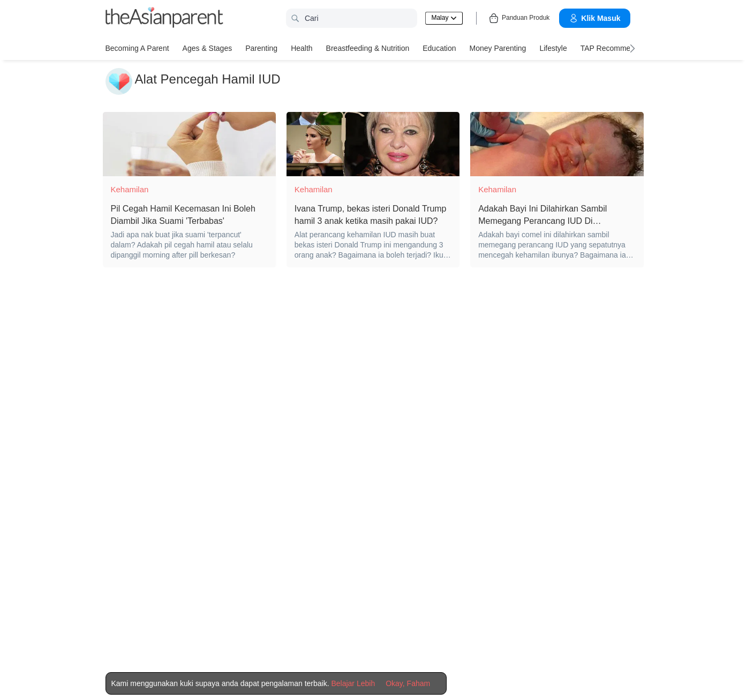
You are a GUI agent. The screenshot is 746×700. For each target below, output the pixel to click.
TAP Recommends (612, 48)
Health (302, 48)
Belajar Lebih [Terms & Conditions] (353, 683)
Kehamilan (130, 189)
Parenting (261, 48)
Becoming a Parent (137, 48)
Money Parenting (498, 48)
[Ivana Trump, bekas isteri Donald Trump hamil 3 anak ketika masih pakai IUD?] (373, 144)
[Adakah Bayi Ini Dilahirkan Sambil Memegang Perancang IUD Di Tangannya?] (557, 144)
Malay (444, 18)
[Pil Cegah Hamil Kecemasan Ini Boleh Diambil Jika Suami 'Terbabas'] (189, 144)
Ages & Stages (208, 48)
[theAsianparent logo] (164, 18)
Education (439, 48)
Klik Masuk (594, 18)
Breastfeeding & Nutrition (368, 48)
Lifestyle (553, 48)
